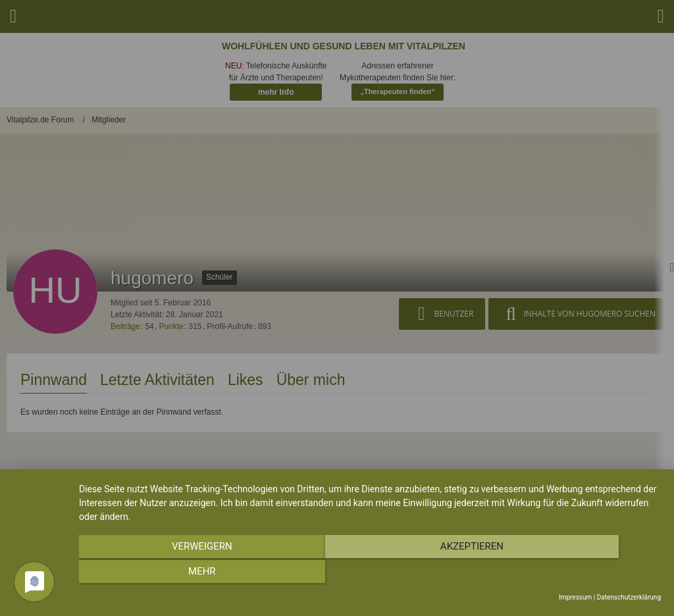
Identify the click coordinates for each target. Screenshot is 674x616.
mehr (574, 574)
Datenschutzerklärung (629, 597)
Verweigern (167, 574)
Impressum (575, 597)
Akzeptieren (370, 574)
